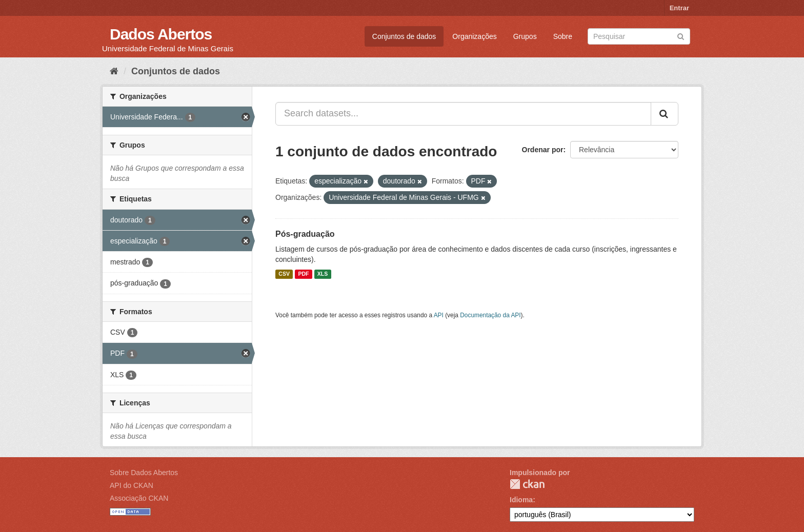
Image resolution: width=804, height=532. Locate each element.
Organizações (474, 36)
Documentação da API (490, 315)
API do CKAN (132, 485)
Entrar (679, 8)
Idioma (521, 500)
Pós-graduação (305, 234)
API (439, 315)
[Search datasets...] (463, 114)
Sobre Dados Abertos (144, 473)
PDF (303, 274)
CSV (284, 274)
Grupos (525, 36)
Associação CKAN (139, 498)
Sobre (563, 36)
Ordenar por (543, 150)
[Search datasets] (639, 36)
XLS (323, 274)
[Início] (114, 71)
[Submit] (681, 36)
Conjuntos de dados (404, 36)
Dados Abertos (161, 34)
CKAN (527, 484)
